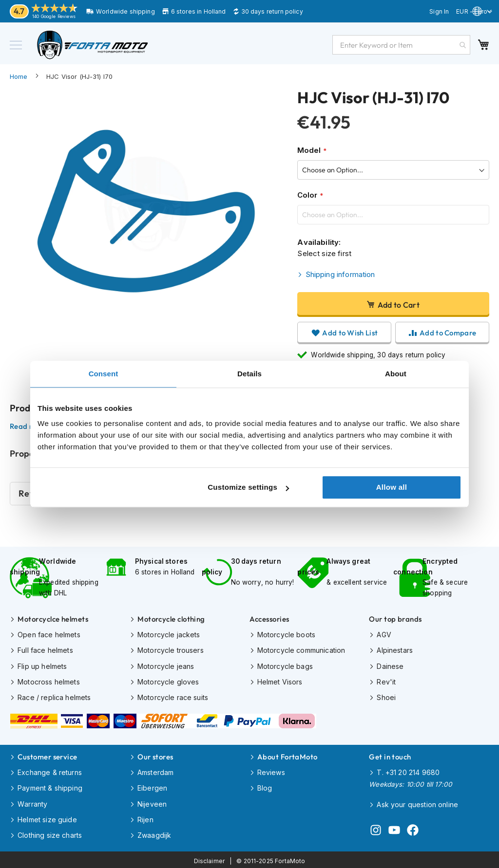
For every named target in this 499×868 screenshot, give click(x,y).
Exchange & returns (50, 771)
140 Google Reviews (54, 16)
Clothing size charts (50, 833)
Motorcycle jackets (169, 634)
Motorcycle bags (285, 665)
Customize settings (248, 487)
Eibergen (152, 786)
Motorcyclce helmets (53, 619)
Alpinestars (395, 650)
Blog (265, 786)
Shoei (386, 696)
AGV (384, 634)
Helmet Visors (280, 681)
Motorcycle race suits (173, 696)
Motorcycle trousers (171, 650)
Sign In (439, 11)
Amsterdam (155, 771)
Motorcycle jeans (166, 665)
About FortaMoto (288, 755)
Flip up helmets (42, 665)
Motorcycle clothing (171, 619)
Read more (28, 426)
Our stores (155, 755)
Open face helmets (49, 634)
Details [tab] (249, 374)
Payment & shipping (50, 786)
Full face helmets (45, 650)
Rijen (145, 818)
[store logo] (93, 45)
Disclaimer (210, 859)
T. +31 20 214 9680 (408, 771)
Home (19, 76)
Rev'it (386, 681)
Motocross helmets (49, 681)
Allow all (392, 487)
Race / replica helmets (54, 696)
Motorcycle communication (301, 650)
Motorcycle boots (286, 634)
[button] (474, 12)
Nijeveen (152, 802)
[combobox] (401, 45)
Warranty (32, 802)
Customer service (47, 755)
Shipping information (340, 274)
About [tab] (396, 374)
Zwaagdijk (154, 833)
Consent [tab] (104, 374)
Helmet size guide (47, 818)
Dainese (390, 665)
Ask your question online (417, 803)
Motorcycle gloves (168, 681)
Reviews (271, 771)
